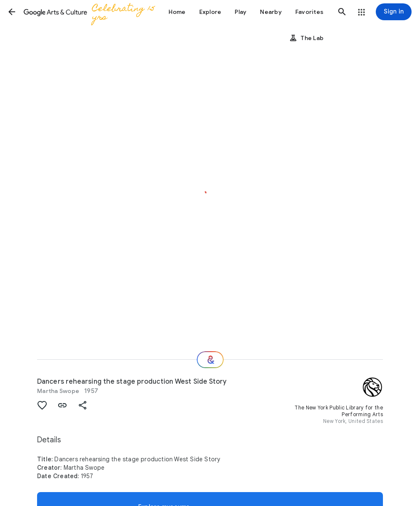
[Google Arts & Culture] (91, 12)
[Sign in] (394, 12)
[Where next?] (210, 360)
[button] (12, 12)
